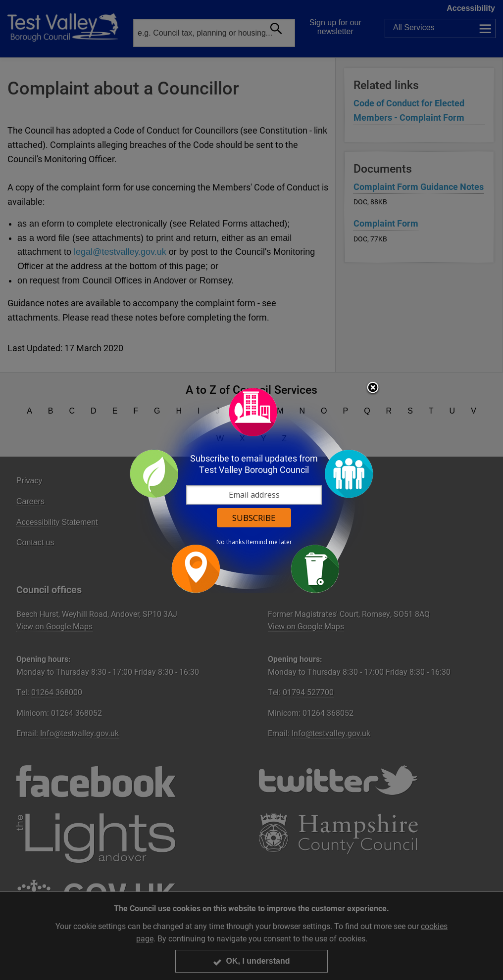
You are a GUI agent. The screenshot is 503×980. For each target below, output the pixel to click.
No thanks (230, 542)
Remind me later (269, 542)
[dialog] (251, 490)
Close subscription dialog (373, 388)
